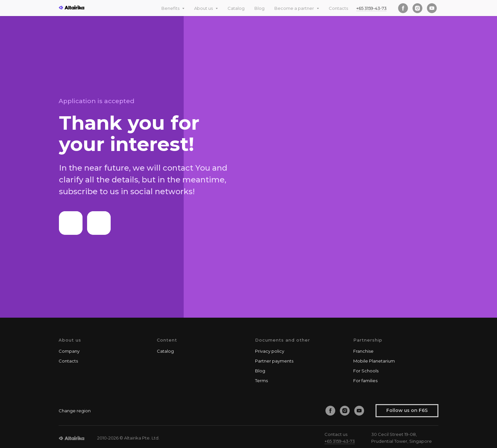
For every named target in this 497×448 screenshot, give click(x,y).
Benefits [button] (171, 8)
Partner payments (274, 361)
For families (365, 381)
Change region (75, 411)
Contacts (338, 8)
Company (69, 351)
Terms (261, 381)
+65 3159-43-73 (371, 8)
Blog (259, 8)
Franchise (363, 351)
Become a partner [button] (295, 8)
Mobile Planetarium (374, 361)
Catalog (236, 8)
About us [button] (204, 8)
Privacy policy (270, 351)
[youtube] (432, 8)
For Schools (366, 371)
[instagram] (417, 8)
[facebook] (403, 8)
